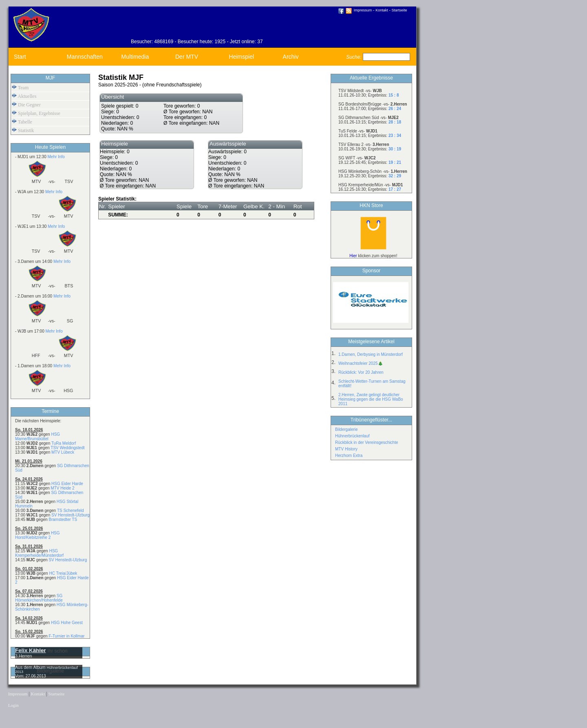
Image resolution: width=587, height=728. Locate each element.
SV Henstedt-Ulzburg (71, 515)
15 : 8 (394, 95)
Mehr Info (56, 157)
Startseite (399, 10)
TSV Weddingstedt (67, 448)
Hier (353, 256)
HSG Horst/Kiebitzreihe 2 (38, 535)
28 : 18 (395, 122)
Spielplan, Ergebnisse (36, 113)
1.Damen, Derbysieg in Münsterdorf (371, 354)
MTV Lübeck (63, 452)
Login (13, 705)
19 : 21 (395, 162)
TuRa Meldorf (64, 443)
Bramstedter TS (63, 520)
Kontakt (382, 10)
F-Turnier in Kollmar (66, 636)
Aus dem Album (31, 667)
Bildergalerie (346, 429)
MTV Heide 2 (62, 488)
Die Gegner (26, 105)
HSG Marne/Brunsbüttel (38, 437)
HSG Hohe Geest (67, 623)
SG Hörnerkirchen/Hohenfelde (39, 598)
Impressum (363, 10)
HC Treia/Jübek (63, 573)
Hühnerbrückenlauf (352, 436)
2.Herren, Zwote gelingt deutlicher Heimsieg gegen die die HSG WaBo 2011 (371, 399)
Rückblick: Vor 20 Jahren (361, 372)
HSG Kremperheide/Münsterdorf (39, 553)
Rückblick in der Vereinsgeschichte (367, 442)
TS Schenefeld (71, 511)
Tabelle (22, 122)
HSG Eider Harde (67, 484)
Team (20, 87)
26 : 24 (395, 109)
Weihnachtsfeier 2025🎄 (361, 363)
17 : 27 (395, 189)
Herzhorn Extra (349, 456)
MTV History (346, 449)
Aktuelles (24, 96)
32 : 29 (395, 176)
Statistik (23, 130)
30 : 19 (395, 149)
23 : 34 (395, 136)
